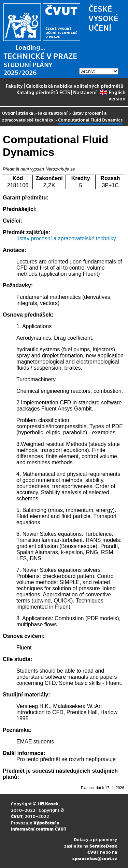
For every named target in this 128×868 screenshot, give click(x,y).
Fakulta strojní (53, 113)
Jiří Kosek (48, 803)
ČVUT (17, 816)
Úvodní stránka (18, 113)
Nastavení (85, 92)
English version (112, 95)
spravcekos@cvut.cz (95, 858)
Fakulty (14, 86)
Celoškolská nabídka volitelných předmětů (75, 86)
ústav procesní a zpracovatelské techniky (66, 238)
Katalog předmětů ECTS (43, 92)
